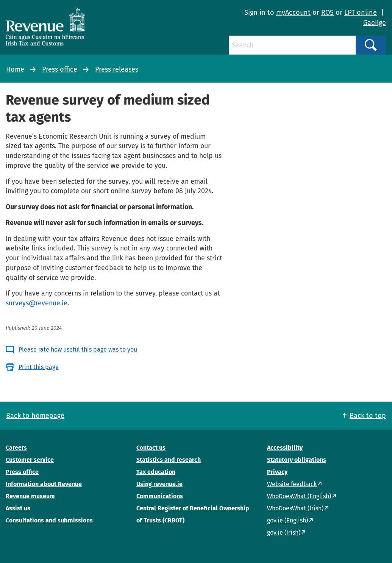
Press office (60, 69)
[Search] (292, 45)
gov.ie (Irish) (284, 533)
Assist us (18, 508)
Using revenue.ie (159, 484)
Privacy (277, 472)
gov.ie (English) (287, 520)
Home (15, 69)
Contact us (151, 448)
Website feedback (292, 484)
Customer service (30, 460)
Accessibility (285, 448)
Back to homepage (35, 416)
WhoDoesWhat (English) (299, 496)
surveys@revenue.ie (37, 303)
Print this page (39, 367)
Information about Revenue (44, 484)
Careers (16, 448)
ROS (327, 13)
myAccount (293, 13)
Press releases (117, 69)
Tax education (156, 472)
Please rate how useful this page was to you (78, 350)
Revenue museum (30, 496)
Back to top (368, 416)
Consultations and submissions (49, 520)
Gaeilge (375, 23)
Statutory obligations (297, 460)
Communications (160, 496)
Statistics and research (169, 460)
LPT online (361, 13)
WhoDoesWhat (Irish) (295, 508)
